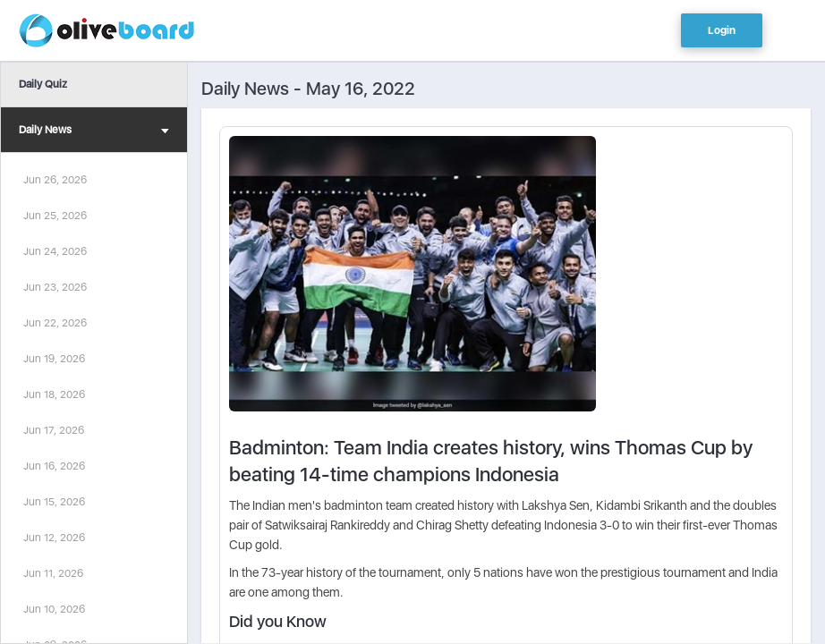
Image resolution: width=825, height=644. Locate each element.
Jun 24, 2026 (55, 251)
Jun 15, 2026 (54, 502)
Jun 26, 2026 (55, 180)
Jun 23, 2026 (55, 287)
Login (722, 30)
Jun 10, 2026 (54, 609)
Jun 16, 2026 (54, 466)
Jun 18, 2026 (54, 394)
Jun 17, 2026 (54, 430)
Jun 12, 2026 (54, 538)
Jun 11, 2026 (53, 573)
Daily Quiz (43, 84)
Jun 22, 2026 (55, 323)
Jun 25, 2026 (55, 216)
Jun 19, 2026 (54, 359)
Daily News (94, 132)
